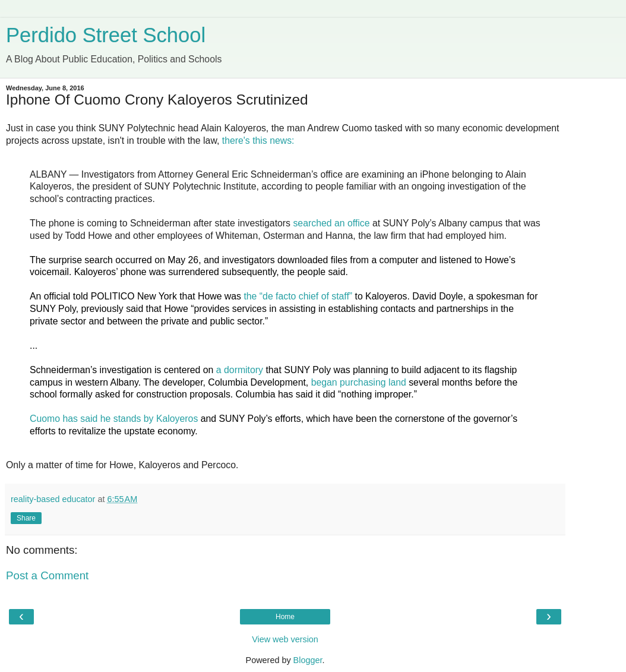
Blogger (308, 660)
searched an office (331, 223)
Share (26, 518)
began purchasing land (359, 382)
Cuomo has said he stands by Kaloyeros (114, 419)
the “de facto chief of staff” (298, 296)
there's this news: (258, 141)
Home (285, 617)
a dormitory (240, 370)
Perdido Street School (106, 35)
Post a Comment (47, 575)
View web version (285, 639)
